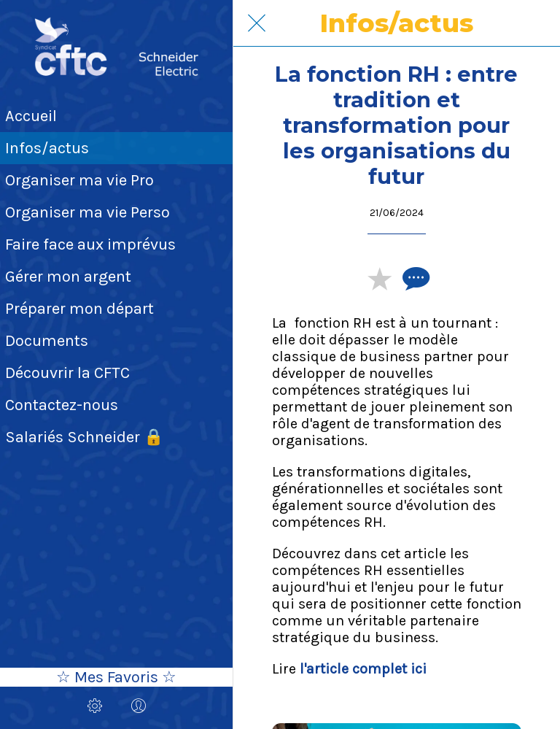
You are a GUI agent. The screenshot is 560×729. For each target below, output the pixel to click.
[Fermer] (257, 23)
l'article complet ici (363, 669)
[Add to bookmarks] (379, 278)
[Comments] (414, 278)
